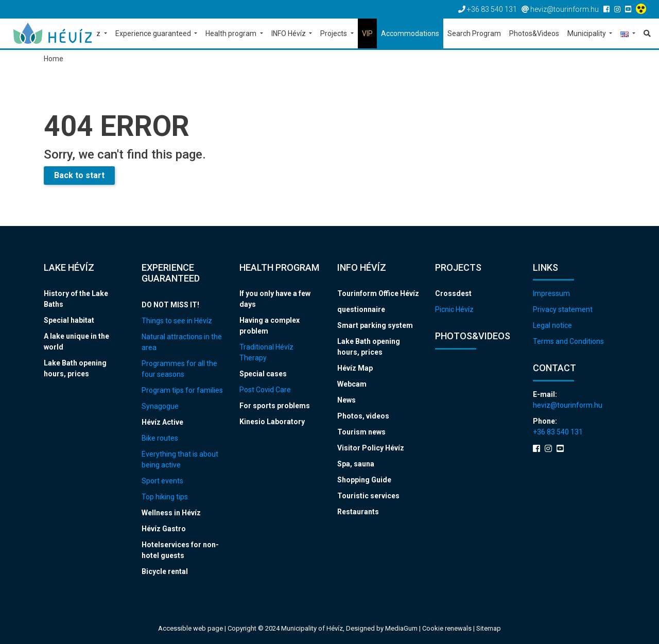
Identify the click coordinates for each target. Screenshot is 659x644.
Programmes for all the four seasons (179, 369)
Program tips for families (182, 390)
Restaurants (358, 512)
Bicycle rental (165, 571)
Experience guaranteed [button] (154, 33)
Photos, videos (363, 416)
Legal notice (552, 325)
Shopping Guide (364, 480)
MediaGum (401, 628)
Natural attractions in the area (182, 342)
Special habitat (69, 320)
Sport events (162, 481)
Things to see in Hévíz (177, 321)
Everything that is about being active (180, 459)
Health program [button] (232, 33)
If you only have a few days (275, 299)
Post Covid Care (265, 390)
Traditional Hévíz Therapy (266, 352)
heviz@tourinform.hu (568, 405)
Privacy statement (563, 309)
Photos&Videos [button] (534, 33)
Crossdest (453, 293)
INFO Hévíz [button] (289, 33)
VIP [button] (367, 33)
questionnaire (361, 309)
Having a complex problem (270, 326)
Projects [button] (334, 33)
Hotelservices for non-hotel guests (180, 550)
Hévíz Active (162, 422)
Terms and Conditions (568, 341)
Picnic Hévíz (454, 309)
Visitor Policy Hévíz (371, 448)
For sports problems (275, 406)
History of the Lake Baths (76, 299)
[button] (628, 34)
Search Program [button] (474, 33)
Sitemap (489, 628)
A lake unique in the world (76, 342)
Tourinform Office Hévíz (378, 293)
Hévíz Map (355, 368)
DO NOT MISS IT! (170, 305)
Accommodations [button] (410, 33)
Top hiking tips (165, 497)
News (346, 400)
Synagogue (160, 406)
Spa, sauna (356, 464)
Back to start (79, 175)
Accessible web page (190, 628)
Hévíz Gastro (164, 529)
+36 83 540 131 (558, 432)
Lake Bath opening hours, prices (75, 368)
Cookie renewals (448, 628)
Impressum (551, 293)
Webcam (352, 384)
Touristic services (368, 496)
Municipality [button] (587, 33)
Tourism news (361, 432)
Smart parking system (375, 325)
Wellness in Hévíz (171, 513)
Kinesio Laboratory (272, 422)
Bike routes (160, 438)
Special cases (263, 374)
